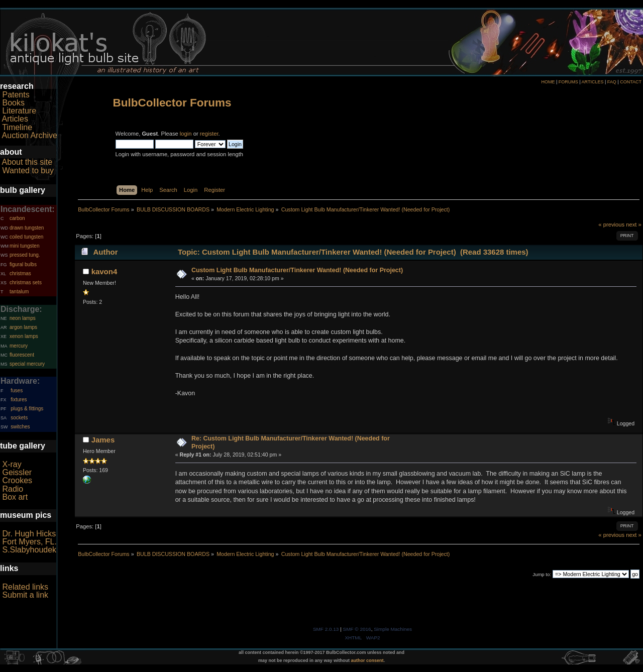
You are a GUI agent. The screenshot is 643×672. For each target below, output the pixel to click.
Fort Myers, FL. (29, 542)
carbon (17, 218)
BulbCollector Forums (172, 103)
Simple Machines (393, 629)
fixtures (19, 400)
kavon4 (104, 271)
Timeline (17, 127)
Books (13, 103)
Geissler (17, 472)
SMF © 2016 (357, 629)
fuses (17, 390)
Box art (15, 497)
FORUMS (568, 82)
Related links (25, 587)
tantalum (19, 292)
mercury (19, 346)
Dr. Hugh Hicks (29, 534)
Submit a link (25, 595)
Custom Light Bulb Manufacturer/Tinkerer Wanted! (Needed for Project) (297, 270)
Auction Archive (30, 135)
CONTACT (631, 82)
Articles (15, 119)
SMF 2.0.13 (326, 629)
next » (634, 225)
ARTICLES (593, 82)
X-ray (12, 464)
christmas (20, 273)
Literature (19, 111)
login (186, 134)
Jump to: (542, 574)
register (209, 134)
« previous (611, 225)
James (103, 440)
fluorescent (22, 355)
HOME (548, 82)
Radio (13, 489)
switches (20, 427)
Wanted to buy (28, 171)
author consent (367, 660)
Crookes (17, 480)
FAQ (612, 82)
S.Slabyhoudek (29, 550)
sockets (19, 418)
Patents (16, 95)
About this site (27, 162)
